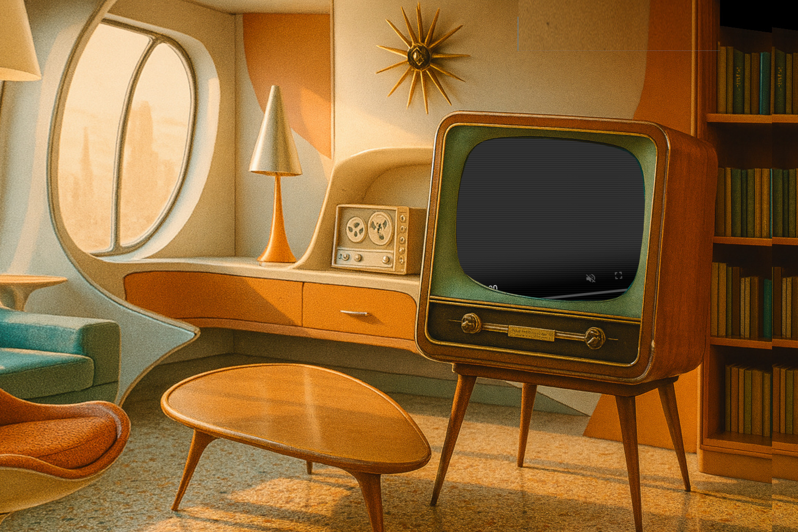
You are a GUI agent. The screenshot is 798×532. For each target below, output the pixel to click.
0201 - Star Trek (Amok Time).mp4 (551, 220)
